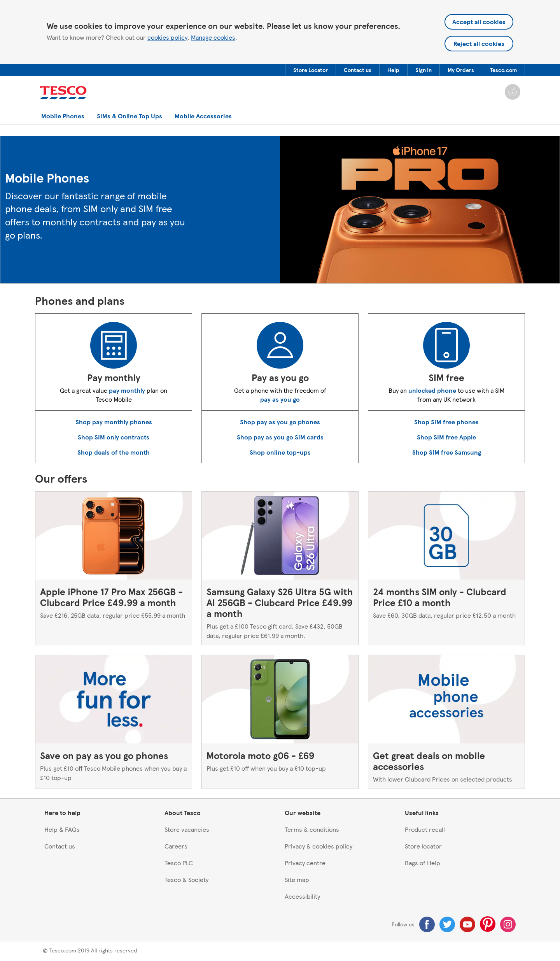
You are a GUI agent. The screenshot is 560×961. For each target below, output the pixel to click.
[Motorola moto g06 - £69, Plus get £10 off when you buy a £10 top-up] (280, 722)
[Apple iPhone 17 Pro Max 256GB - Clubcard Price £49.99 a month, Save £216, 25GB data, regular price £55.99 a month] (114, 568)
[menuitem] (310, 70)
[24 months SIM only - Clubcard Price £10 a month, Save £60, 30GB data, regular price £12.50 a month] (446, 568)
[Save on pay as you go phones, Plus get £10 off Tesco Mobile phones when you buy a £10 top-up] (114, 722)
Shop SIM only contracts (114, 437)
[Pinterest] (488, 924)
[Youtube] (467, 924)
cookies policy (167, 37)
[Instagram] (508, 924)
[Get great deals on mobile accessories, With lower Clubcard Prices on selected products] (446, 722)
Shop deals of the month (114, 452)
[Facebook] (427, 924)
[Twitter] (447, 924)
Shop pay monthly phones (114, 422)
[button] (311, 70)
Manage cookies (213, 37)
